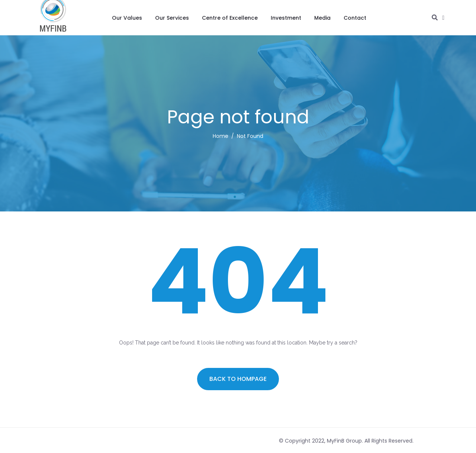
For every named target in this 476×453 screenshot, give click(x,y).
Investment (286, 18)
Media (322, 18)
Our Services (172, 18)
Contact (355, 18)
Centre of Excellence (230, 18)
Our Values (127, 18)
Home (221, 136)
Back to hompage (238, 379)
